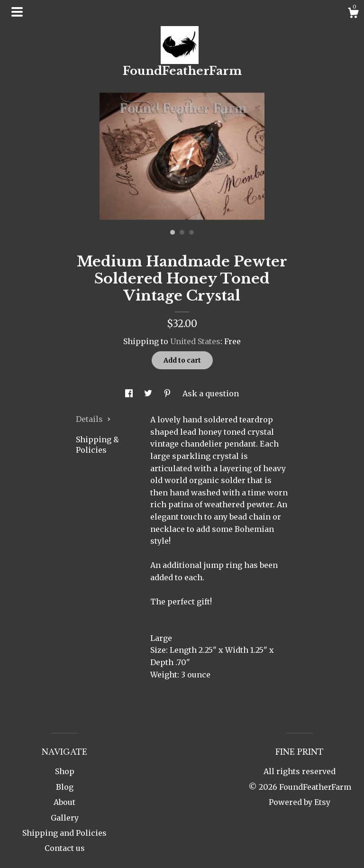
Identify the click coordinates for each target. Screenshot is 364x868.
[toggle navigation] (17, 12)
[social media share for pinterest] (168, 393)
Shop (65, 771)
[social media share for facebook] (130, 393)
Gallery (65, 818)
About (64, 802)
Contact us (65, 848)
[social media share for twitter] (149, 393)
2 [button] (182, 232)
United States (195, 341)
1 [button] (173, 232)
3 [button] (191, 232)
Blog (65, 787)
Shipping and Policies (64, 833)
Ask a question (211, 393)
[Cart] (353, 14)
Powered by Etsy (300, 802)
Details (93, 419)
